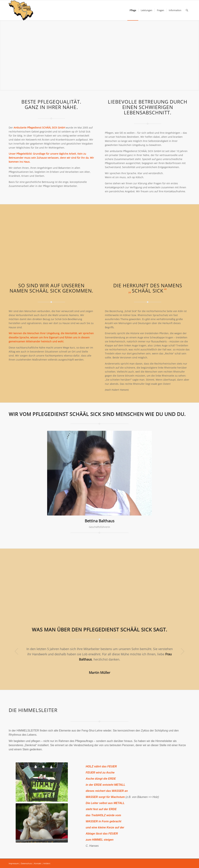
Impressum (14, 863)
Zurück (17, 651)
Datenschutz (26, 863)
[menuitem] (133, 10)
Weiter (182, 651)
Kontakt (38, 863)
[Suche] (187, 10)
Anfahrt (47, 863)
